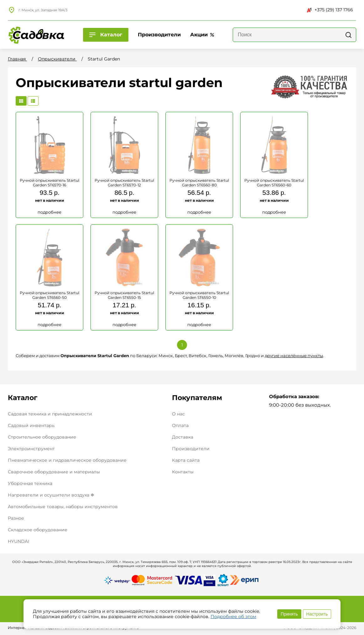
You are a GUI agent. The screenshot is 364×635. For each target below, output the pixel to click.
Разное (16, 518)
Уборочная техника (30, 483)
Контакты (183, 472)
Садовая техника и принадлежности (50, 414)
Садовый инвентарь (31, 425)
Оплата (180, 426)
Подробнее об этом (233, 617)
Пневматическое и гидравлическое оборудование (67, 460)
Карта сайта (186, 460)
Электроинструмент (31, 449)
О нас (178, 414)
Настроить (317, 614)
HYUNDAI (18, 541)
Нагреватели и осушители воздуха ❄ (51, 495)
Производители (191, 449)
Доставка (183, 437)
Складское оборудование (38, 530)
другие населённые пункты (294, 356)
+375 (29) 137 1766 (330, 10)
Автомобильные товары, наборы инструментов (63, 507)
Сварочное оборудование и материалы (54, 472)
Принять (289, 614)
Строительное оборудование (42, 437)
